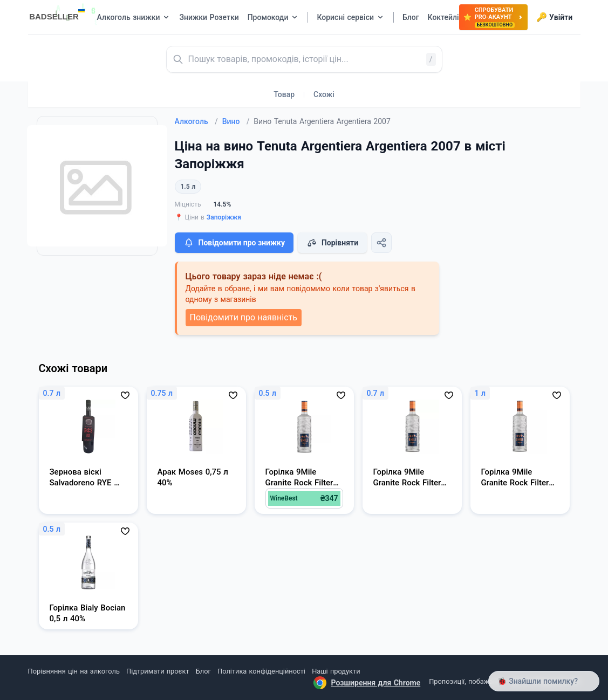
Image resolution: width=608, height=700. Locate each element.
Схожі (324, 94)
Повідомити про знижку (234, 243)
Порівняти (332, 243)
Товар (284, 94)
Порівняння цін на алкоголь (74, 671)
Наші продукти (336, 671)
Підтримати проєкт (158, 671)
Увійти (554, 17)
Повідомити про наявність (244, 317)
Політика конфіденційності (261, 671)
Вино (236, 121)
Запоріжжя (224, 217)
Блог (203, 671)
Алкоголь (196, 121)
